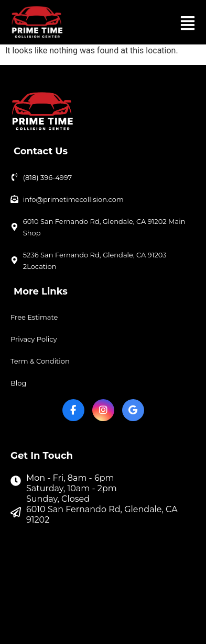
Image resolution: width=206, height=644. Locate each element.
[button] (187, 22)
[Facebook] (73, 410)
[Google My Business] (133, 410)
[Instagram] (103, 410)
